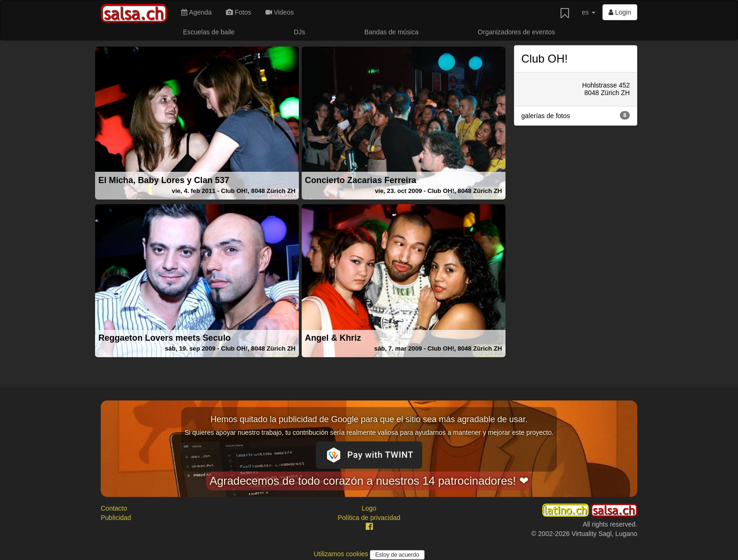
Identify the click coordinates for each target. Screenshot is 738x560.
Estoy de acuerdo (397, 555)
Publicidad (116, 518)
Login (620, 12)
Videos (280, 12)
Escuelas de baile (209, 32)
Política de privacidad (369, 518)
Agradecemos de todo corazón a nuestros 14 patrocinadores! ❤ (369, 481)
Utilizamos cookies (342, 554)
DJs (299, 32)
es (589, 12)
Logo (369, 508)
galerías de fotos (576, 115)
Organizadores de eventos (516, 32)
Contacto (114, 508)
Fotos (239, 12)
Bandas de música (391, 32)
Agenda (196, 12)
